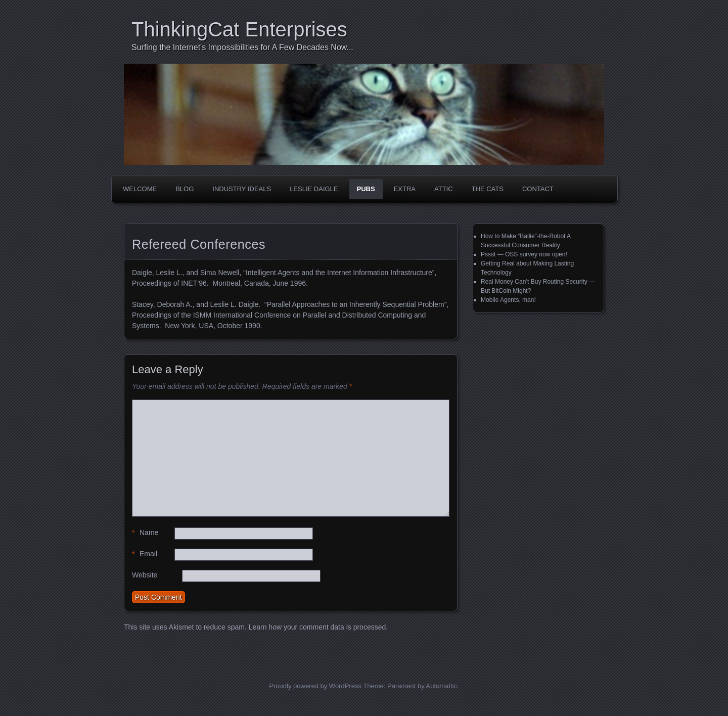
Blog (185, 189)
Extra (405, 189)
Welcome (140, 189)
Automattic (442, 686)
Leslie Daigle (314, 189)
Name (145, 533)
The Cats (488, 189)
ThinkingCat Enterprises (239, 29)
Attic (444, 189)
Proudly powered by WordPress (315, 686)
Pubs (366, 189)
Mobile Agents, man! (508, 300)
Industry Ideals (242, 189)
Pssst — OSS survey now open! (524, 254)
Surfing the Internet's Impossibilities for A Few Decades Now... (242, 47)
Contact (538, 189)
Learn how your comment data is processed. (318, 627)
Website (145, 575)
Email (145, 554)
